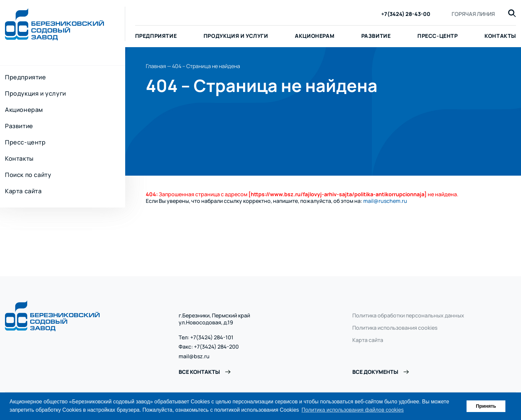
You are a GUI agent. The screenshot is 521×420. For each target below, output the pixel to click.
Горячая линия (473, 14)
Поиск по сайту (28, 175)
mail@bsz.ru (194, 356)
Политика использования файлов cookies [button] (353, 410)
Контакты (19, 158)
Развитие (376, 36)
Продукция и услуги (236, 36)
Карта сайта (23, 191)
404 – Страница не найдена (206, 66)
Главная (156, 66)
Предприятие (156, 36)
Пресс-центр (438, 36)
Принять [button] (486, 406)
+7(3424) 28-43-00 (406, 14)
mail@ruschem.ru (385, 201)
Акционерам (315, 36)
